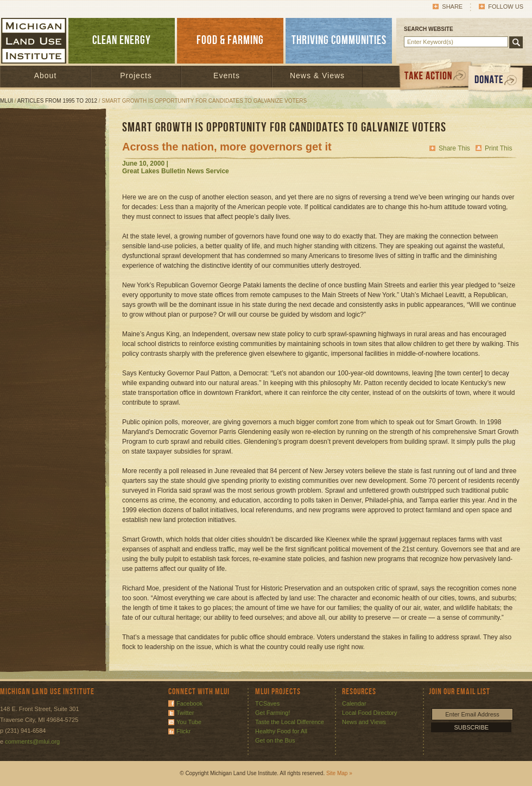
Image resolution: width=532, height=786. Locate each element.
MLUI (7, 101)
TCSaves (267, 703)
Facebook (189, 703)
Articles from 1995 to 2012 (57, 101)
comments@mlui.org (32, 741)
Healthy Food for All (281, 731)
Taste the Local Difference (290, 722)
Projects (136, 76)
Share (452, 7)
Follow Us (506, 7)
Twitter (185, 713)
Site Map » (339, 773)
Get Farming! (273, 713)
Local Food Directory (370, 713)
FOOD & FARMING (230, 40)
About (46, 76)
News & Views (317, 76)
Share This (454, 148)
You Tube (189, 722)
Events (227, 76)
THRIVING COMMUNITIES (339, 40)
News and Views (364, 722)
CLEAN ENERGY (122, 40)
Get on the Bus (275, 740)
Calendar (354, 703)
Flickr (183, 731)
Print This (498, 148)
